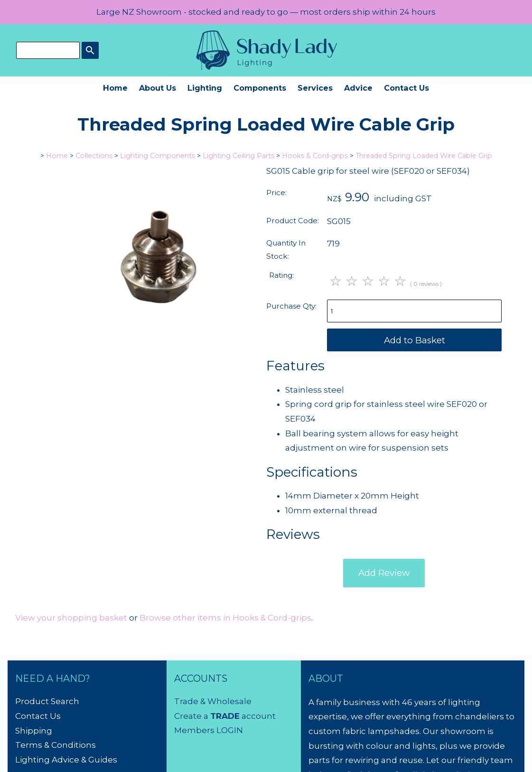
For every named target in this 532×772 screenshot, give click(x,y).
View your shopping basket (71, 618)
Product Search (47, 701)
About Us (158, 88)
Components (260, 88)
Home (115, 88)
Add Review (384, 573)
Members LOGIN (209, 730)
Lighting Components (158, 156)
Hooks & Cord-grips (315, 156)
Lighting (205, 88)
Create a (192, 716)
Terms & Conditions (56, 745)
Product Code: (293, 221)
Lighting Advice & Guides (66, 760)
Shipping (34, 731)
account (258, 716)
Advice (358, 88)
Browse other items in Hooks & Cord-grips (225, 618)
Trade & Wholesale (213, 701)
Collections (94, 156)
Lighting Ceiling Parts (238, 156)
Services (315, 88)
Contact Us (406, 88)
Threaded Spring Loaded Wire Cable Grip (424, 156)
